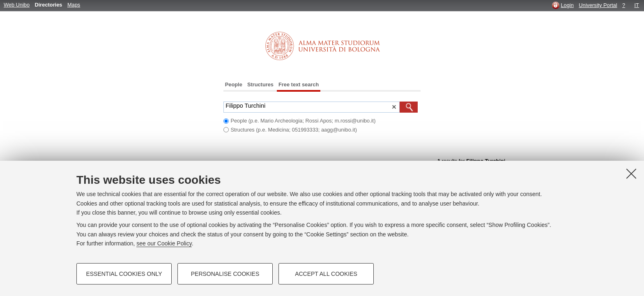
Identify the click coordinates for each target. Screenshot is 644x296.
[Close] (631, 173)
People (234, 84)
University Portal (598, 5)
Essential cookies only (124, 274)
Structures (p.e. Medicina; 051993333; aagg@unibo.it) (294, 130)
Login (567, 5)
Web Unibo (17, 5)
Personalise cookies (225, 274)
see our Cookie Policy (164, 243)
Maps (74, 5)
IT (637, 5)
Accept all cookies (326, 274)
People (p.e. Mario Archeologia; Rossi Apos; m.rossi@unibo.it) (303, 121)
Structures (260, 84)
